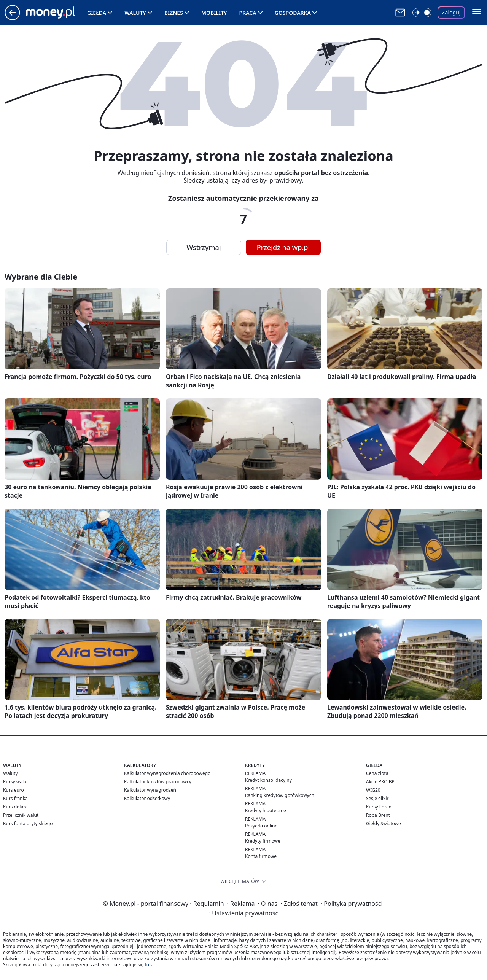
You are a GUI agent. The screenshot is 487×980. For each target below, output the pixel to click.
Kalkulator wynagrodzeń (150, 790)
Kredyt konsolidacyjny (268, 780)
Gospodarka (293, 13)
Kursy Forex (379, 807)
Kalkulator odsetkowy (147, 798)
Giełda (97, 13)
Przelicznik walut (21, 815)
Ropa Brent (378, 815)
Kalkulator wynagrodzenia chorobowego (167, 773)
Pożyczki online (261, 826)
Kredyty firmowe (263, 841)
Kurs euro (14, 790)
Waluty (135, 13)
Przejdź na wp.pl (283, 247)
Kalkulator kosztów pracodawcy (158, 782)
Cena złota (377, 773)
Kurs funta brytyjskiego (28, 823)
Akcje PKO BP (380, 782)
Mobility (214, 13)
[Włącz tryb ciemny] (422, 13)
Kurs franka (15, 798)
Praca (248, 13)
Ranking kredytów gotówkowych (280, 795)
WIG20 (373, 790)
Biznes (174, 13)
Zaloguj (451, 12)
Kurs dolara (15, 807)
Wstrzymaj (204, 247)
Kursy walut (16, 782)
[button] (477, 13)
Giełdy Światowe (384, 823)
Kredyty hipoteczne (266, 811)
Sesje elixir (377, 798)
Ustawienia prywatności (244, 913)
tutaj (150, 965)
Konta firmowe (261, 856)
